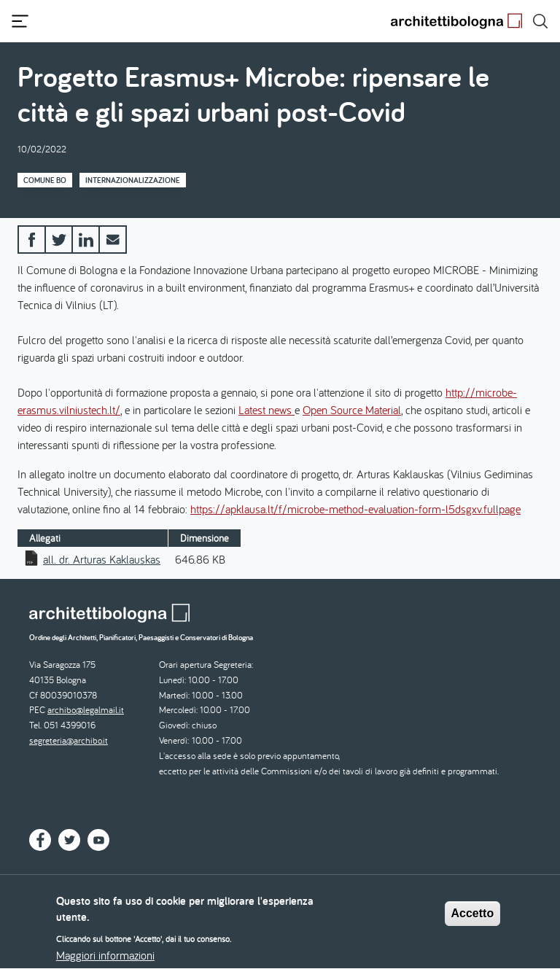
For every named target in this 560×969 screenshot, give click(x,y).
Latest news (267, 410)
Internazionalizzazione (133, 180)
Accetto (473, 920)
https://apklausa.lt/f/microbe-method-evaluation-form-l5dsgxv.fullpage (355, 509)
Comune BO (45, 180)
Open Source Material (352, 410)
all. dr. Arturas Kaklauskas (102, 559)
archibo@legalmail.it (86, 710)
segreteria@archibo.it (69, 740)
